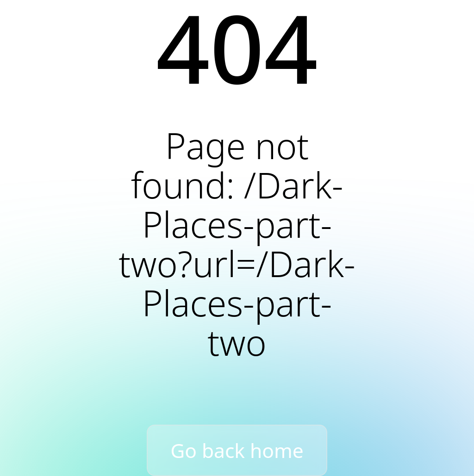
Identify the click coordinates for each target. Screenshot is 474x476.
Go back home (237, 450)
